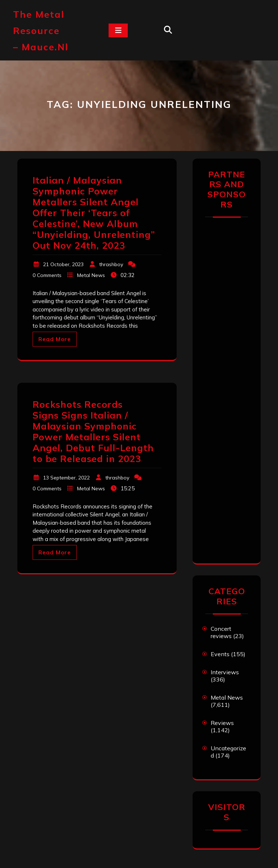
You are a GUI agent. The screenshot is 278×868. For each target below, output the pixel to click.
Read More (55, 339)
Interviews (225, 672)
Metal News (91, 275)
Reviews (222, 723)
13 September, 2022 (66, 478)
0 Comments (47, 275)
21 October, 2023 (63, 264)
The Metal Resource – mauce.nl (41, 31)
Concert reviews (221, 632)
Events (220, 654)
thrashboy (111, 264)
